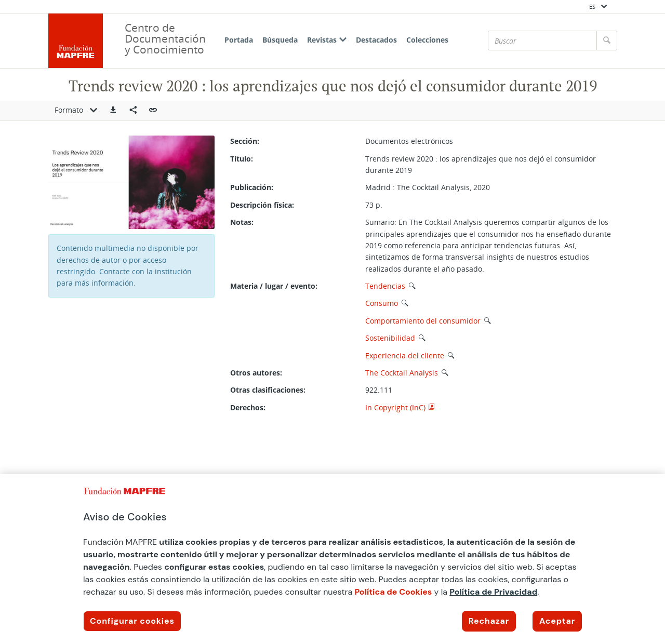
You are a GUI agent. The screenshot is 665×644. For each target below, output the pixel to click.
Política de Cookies (393, 592)
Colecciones (427, 40)
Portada (239, 40)
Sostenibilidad (390, 338)
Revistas (327, 40)
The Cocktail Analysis (402, 373)
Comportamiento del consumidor (423, 321)
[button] (113, 111)
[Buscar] (542, 41)
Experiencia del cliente (405, 355)
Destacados (376, 40)
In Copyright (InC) (395, 407)
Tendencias (385, 286)
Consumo (382, 303)
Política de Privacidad (493, 592)
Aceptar (557, 621)
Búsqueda (280, 40)
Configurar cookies (132, 621)
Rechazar (489, 621)
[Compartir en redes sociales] (133, 111)
